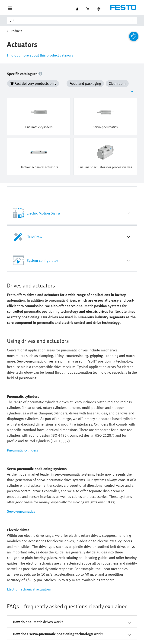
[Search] (72, 21)
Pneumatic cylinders (22, 450)
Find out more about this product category (40, 55)
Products (16, 31)
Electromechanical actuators (29, 589)
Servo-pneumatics (21, 511)
